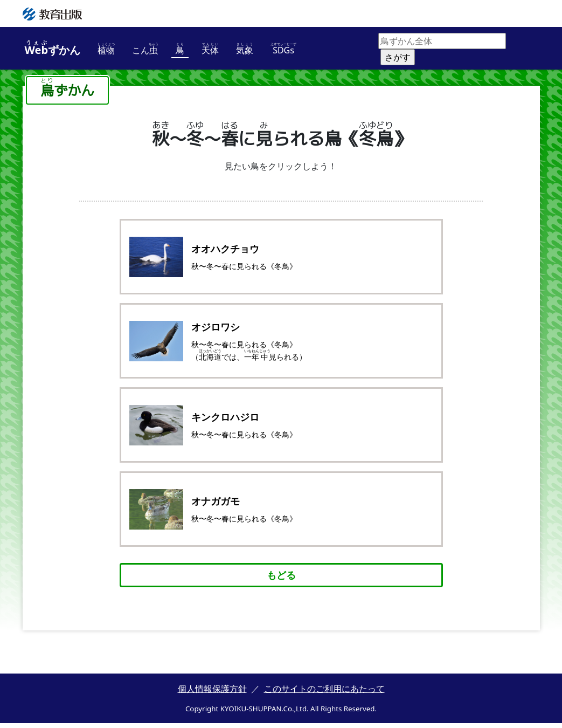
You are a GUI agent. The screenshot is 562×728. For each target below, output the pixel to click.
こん (145, 49)
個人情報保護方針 (212, 693)
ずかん (53, 49)
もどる (281, 580)
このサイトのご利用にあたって (324, 693)
